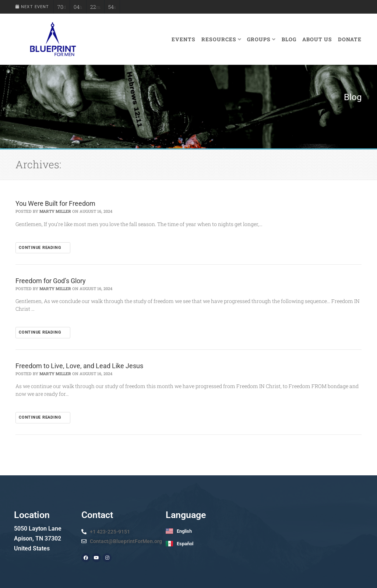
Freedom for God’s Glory (51, 281)
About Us (317, 39)
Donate (350, 39)
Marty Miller (55, 211)
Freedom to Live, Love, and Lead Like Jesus (79, 366)
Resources (221, 39)
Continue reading (43, 248)
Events (184, 39)
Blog (289, 39)
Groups (261, 39)
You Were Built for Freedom (55, 203)
